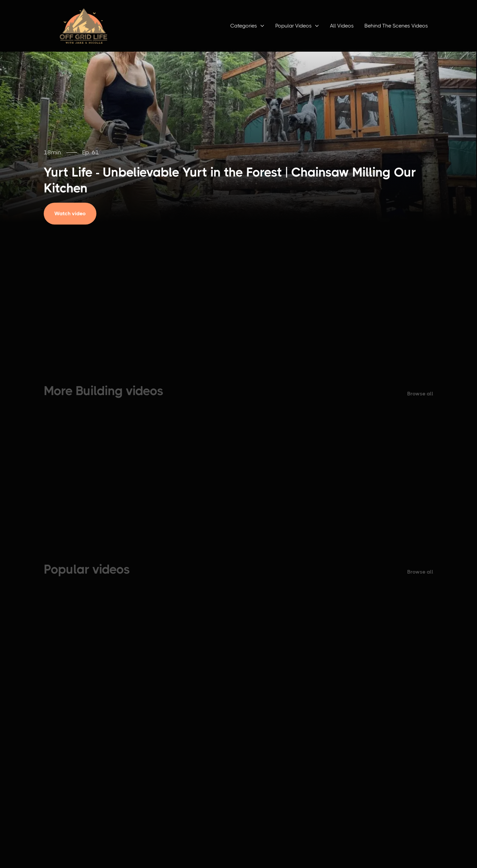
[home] (83, 26)
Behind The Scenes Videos (396, 26)
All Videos (342, 26)
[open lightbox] (75, 214)
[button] (247, 26)
